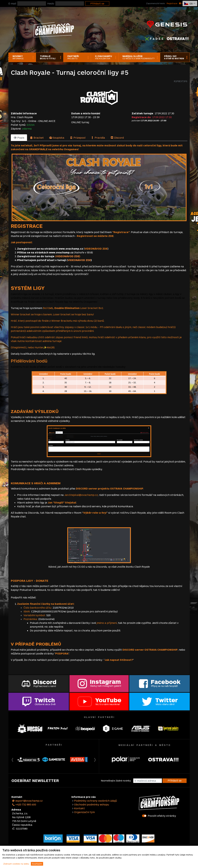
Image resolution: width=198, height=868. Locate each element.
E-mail (12, 3)
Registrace (172, 3)
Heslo (51, 3)
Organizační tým (84, 812)
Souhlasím (37, 864)
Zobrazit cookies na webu (16, 864)
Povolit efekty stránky (162, 816)
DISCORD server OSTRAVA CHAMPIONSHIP (150, 650)
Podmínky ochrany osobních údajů (96, 801)
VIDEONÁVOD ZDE (68, 256)
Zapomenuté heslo (156, 3)
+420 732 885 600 (24, 804)
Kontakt (79, 808)
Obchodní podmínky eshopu (92, 804)
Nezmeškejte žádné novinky (116, 781)
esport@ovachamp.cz (27, 801)
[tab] (19, 138)
